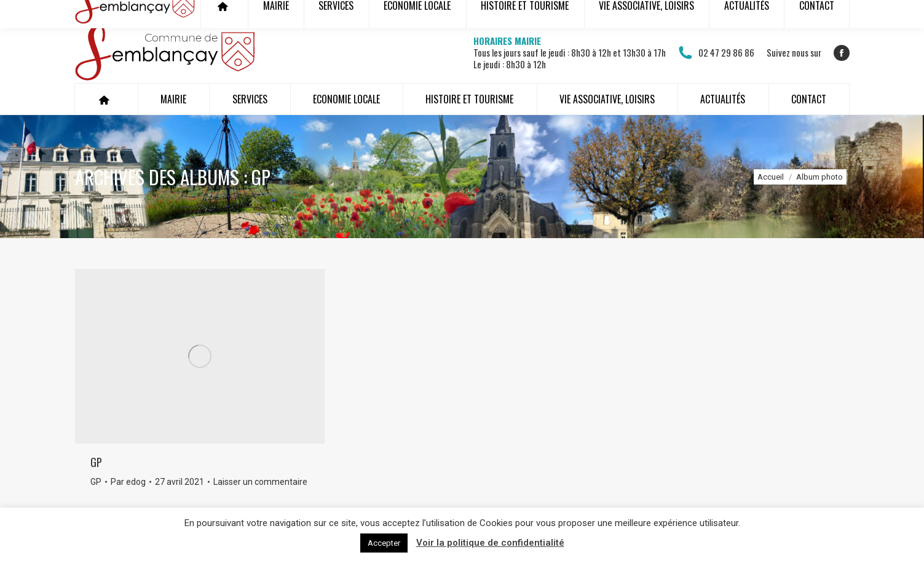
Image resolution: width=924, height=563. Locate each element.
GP (96, 462)
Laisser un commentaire (260, 482)
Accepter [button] (384, 543)
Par (128, 482)
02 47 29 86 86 (716, 53)
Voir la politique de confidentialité (490, 543)
